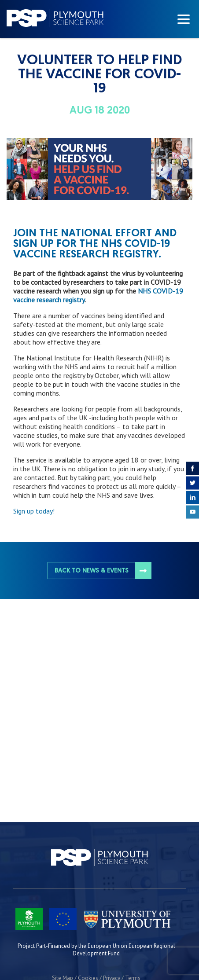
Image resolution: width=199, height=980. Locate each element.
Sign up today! (34, 511)
